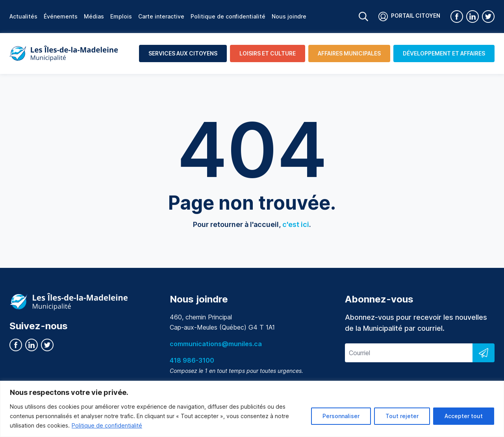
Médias (94, 16)
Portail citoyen (409, 17)
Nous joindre (289, 16)
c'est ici (296, 224)
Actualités (23, 16)
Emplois (121, 16)
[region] (252, 409)
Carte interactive (161, 16)
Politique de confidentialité (107, 425)
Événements (61, 16)
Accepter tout (464, 416)
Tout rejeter (402, 416)
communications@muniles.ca (216, 344)
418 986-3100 (192, 360)
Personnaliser (341, 416)
